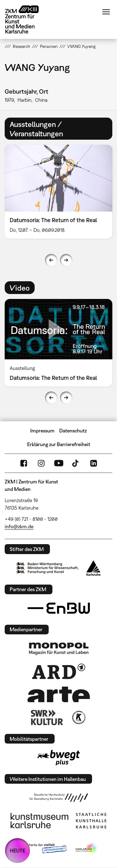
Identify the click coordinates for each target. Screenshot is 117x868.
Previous (51, 260)
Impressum (42, 431)
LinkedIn (94, 463)
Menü (106, 12)
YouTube (59, 463)
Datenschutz (73, 431)
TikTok (76, 463)
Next (66, 260)
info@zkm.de (19, 526)
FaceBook (24, 463)
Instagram (41, 463)
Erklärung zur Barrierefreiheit (59, 444)
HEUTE (18, 851)
